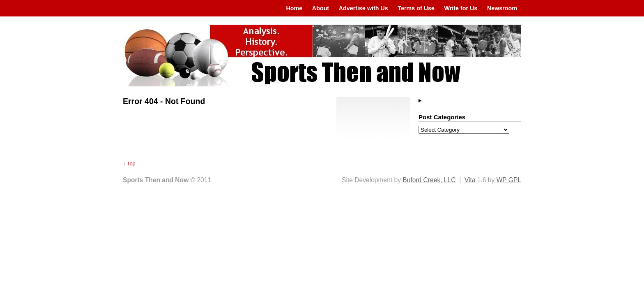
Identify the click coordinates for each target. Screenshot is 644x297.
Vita (470, 180)
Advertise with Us (363, 8)
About (321, 8)
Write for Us (461, 8)
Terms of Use (416, 8)
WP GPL (509, 180)
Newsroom (502, 8)
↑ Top (129, 164)
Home (294, 8)
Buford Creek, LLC (429, 180)
